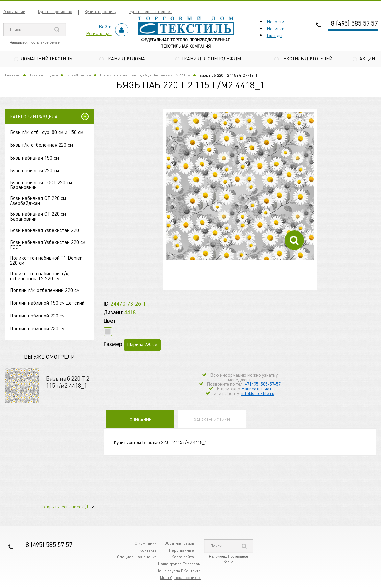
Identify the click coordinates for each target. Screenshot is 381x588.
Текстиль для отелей (307, 58)
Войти (105, 26)
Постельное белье (44, 42)
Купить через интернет (150, 12)
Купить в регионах (55, 12)
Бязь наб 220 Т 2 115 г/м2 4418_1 (68, 383)
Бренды (274, 35)
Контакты (148, 551)
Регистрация (99, 33)
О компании (14, 12)
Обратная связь (179, 544)
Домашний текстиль (46, 58)
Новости (275, 21)
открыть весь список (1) (66, 507)
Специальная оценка (137, 558)
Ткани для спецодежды (211, 58)
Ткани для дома (125, 58)
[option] (240, 187)
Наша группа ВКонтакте (179, 572)
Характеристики (212, 420)
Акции (367, 58)
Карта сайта (183, 558)
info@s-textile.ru (258, 394)
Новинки (276, 28)
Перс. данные (181, 551)
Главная (13, 76)
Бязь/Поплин (79, 76)
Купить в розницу (101, 12)
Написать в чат (256, 389)
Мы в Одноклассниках (180, 579)
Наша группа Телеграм (179, 565)
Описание (140, 420)
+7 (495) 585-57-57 (263, 384)
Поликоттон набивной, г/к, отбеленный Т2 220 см (145, 76)
